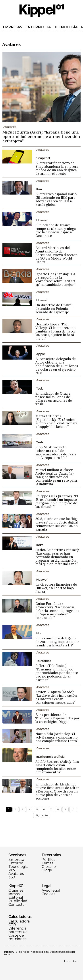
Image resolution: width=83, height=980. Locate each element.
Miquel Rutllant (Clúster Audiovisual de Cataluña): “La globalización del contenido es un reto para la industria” (56, 477)
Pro (12, 870)
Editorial (16, 898)
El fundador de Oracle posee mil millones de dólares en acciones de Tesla (54, 399)
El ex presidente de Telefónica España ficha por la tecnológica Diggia (57, 718)
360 (12, 877)
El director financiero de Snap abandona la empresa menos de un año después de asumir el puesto (57, 168)
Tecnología (66, 27)
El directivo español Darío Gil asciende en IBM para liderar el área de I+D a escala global (56, 199)
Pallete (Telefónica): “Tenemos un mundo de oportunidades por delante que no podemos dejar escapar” (57, 673)
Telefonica (44, 661)
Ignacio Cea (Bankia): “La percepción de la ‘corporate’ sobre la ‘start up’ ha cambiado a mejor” (55, 279)
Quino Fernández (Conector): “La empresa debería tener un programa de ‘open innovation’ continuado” (57, 611)
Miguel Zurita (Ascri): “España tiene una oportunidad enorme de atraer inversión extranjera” (41, 136)
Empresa (16, 860)
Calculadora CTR (19, 923)
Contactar (17, 905)
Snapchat (43, 158)
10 (73, 809)
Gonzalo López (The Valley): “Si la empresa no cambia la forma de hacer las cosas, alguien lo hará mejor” (56, 331)
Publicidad (18, 901)
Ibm (39, 189)
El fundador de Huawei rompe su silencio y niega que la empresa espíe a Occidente (56, 230)
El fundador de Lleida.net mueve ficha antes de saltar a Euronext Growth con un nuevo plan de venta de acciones (57, 791)
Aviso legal (51, 891)
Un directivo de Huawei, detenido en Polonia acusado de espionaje (54, 309)
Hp (38, 633)
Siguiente (42, 815)
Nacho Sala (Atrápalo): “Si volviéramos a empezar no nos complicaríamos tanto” (57, 737)
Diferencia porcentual (18, 930)
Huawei (42, 220)
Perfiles (48, 860)
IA (49, 27)
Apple (41, 354)
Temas (47, 863)
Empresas (12, 27)
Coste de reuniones (17, 937)
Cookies (48, 894)
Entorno (35, 27)
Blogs (47, 870)
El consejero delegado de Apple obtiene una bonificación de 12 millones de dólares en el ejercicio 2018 (57, 366)
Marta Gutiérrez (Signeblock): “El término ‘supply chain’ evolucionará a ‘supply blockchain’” (56, 421)
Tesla (40, 388)
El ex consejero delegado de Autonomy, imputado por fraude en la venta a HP (57, 642)
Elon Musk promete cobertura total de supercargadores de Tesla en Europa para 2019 (56, 452)
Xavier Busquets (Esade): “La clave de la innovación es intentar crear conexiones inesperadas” (56, 697)
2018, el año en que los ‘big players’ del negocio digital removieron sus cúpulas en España (57, 524)
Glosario (49, 867)
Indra (40, 545)
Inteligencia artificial (51, 757)
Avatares (16, 874)
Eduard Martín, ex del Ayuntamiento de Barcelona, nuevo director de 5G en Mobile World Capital (56, 255)
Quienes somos (16, 892)
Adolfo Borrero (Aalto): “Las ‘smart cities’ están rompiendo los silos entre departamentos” (57, 767)
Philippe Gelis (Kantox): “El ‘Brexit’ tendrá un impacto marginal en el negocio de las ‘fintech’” (57, 501)
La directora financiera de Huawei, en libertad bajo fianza (56, 588)
